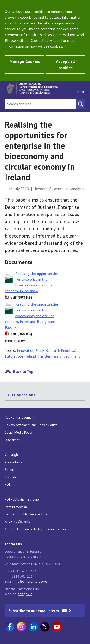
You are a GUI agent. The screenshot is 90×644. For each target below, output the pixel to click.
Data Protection (16, 507)
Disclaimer (12, 440)
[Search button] (80, 104)
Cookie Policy (41, 40)
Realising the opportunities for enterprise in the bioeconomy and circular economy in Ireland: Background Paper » (32, 316)
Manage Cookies (25, 61)
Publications (24, 395)
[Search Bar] (40, 104)
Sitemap (11, 470)
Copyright (12, 455)
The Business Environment (59, 356)
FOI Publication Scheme (22, 499)
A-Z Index (12, 477)
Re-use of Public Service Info (26, 514)
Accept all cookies (65, 65)
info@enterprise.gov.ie (30, 581)
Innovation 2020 (30, 350)
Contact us (13, 544)
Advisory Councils (17, 522)
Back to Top (23, 371)
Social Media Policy (19, 432)
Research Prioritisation (64, 350)
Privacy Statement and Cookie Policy (31, 425)
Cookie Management (20, 417)
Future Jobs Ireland (20, 356)
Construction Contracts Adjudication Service (36, 529)
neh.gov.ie (25, 594)
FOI (7, 484)
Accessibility (13, 462)
